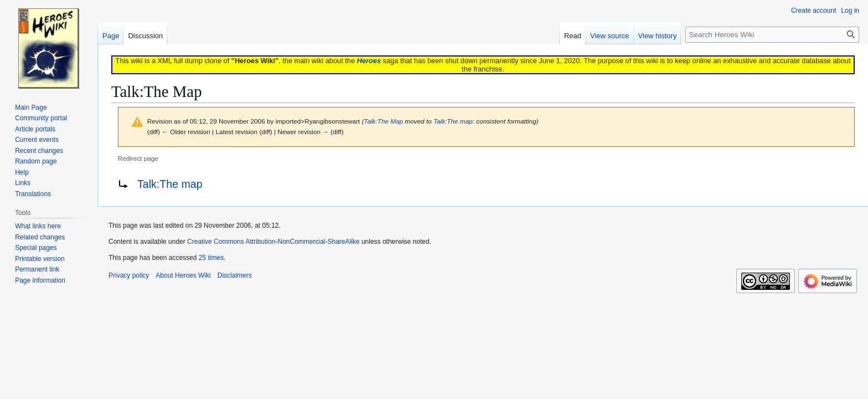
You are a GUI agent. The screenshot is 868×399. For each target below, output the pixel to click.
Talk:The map (453, 121)
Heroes (369, 61)
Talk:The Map (383, 121)
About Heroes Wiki (183, 275)
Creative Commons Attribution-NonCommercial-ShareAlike (273, 242)
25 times (211, 258)
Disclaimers (235, 275)
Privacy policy (129, 275)
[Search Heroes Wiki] (772, 35)
